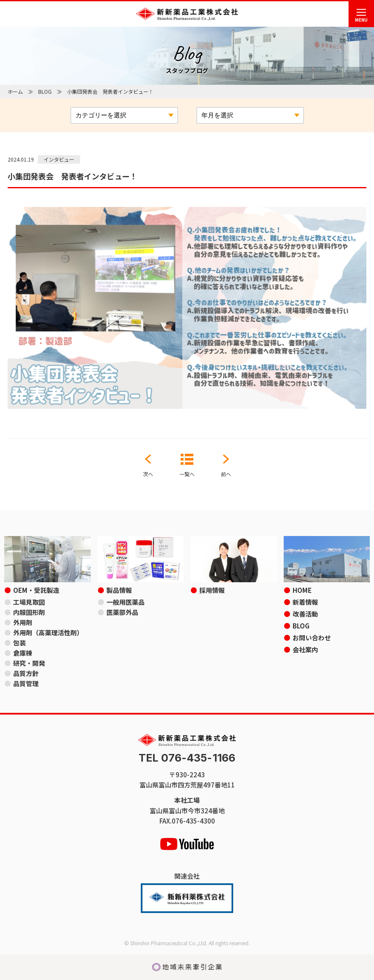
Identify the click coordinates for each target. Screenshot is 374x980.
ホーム (15, 91)
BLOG (45, 91)
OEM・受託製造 (36, 590)
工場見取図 (29, 602)
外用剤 (23, 622)
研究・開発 (29, 663)
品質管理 (26, 683)
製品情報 (119, 590)
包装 (20, 643)
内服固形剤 (29, 612)
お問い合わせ (312, 638)
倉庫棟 (23, 653)
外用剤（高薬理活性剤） (48, 632)
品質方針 (26, 673)
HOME (302, 590)
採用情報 (212, 590)
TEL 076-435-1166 (187, 758)
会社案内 (305, 649)
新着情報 (305, 602)
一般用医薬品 (126, 602)
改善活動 (305, 614)
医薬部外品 (122, 612)
